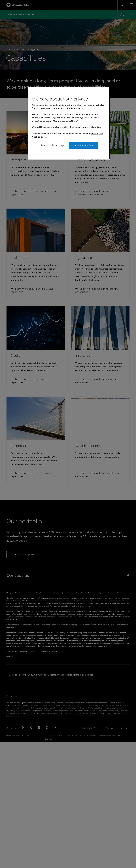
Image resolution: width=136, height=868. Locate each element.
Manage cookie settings (52, 145)
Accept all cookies (84, 145)
